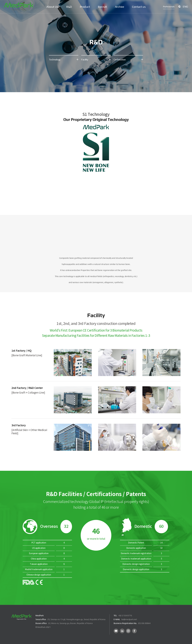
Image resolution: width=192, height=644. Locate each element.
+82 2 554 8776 (125, 615)
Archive (120, 7)
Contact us (139, 7)
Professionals (169, 7)
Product (85, 7)
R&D (69, 7)
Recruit (102, 7)
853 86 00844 (144, 623)
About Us (52, 7)
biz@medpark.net (129, 619)
